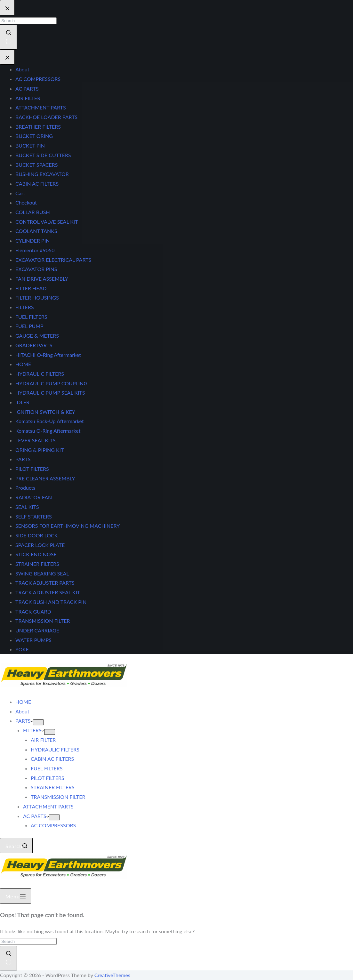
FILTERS (34, 730)
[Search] (16, 846)
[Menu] (16, 896)
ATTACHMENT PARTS (48, 806)
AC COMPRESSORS (53, 825)
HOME (23, 702)
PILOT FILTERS (48, 778)
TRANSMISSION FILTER (58, 797)
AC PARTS (36, 816)
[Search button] (8, 958)
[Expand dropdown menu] (38, 722)
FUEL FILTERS (47, 768)
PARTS (24, 721)
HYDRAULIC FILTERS (55, 749)
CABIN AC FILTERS (52, 759)
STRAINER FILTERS (53, 787)
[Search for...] (28, 941)
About (22, 711)
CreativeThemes (112, 975)
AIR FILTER (43, 740)
